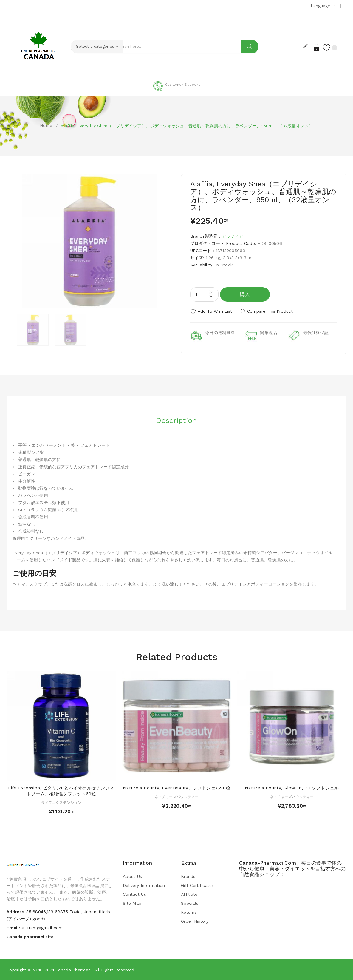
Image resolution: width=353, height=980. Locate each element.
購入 (245, 294)
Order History (195, 921)
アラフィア (232, 236)
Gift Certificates (198, 885)
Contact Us (134, 894)
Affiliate (189, 894)
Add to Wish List (215, 311)
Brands (188, 876)
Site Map (132, 903)
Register (306, 47)
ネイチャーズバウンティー (176, 797)
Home (46, 125)
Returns (189, 912)
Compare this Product (271, 311)
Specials (190, 903)
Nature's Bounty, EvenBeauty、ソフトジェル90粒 (176, 788)
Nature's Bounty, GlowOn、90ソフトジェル (292, 788)
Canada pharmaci (73, 970)
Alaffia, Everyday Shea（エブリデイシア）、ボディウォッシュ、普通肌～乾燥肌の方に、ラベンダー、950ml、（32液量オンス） (187, 126)
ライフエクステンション (61, 802)
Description (176, 420)
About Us (132, 876)
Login (316, 47)
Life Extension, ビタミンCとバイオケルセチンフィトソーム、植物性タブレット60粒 (61, 791)
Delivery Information (144, 885)
